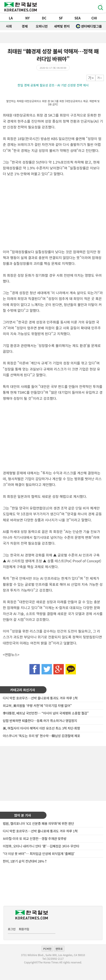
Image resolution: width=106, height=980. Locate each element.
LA (11, 18)
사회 (9, 26)
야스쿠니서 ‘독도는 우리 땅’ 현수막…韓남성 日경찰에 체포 (41, 736)
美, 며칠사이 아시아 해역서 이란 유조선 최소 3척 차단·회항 (41, 728)
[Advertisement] (53, 773)
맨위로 (59, 949)
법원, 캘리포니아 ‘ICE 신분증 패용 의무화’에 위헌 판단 (38, 823)
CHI (94, 18)
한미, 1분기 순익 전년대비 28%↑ (25, 861)
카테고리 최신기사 (23, 690)
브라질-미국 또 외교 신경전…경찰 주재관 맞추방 (35, 839)
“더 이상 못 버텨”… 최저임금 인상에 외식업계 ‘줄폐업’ (39, 854)
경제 (25, 26)
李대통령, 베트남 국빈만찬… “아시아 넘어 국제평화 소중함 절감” (46, 713)
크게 (91, 78)
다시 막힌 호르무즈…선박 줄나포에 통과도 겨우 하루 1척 (40, 698)
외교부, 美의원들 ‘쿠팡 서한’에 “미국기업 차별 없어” (37, 706)
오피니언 (42, 26)
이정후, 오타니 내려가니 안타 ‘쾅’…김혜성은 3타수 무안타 (41, 846)
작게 (100, 78)
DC (44, 18)
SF (61, 18)
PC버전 (47, 949)
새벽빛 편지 (62, 26)
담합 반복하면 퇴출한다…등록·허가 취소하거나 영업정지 (40, 721)
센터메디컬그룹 (89, 26)
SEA (77, 18)
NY (27, 18)
